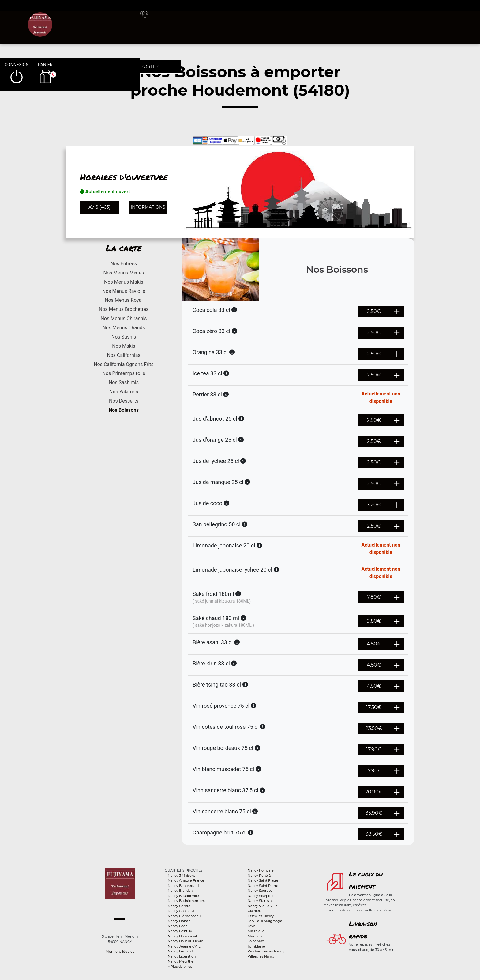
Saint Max (256, 941)
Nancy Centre (179, 906)
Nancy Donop (179, 921)
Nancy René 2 (259, 876)
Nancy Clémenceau (184, 916)
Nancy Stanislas (260, 901)
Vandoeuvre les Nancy (266, 951)
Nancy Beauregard (183, 886)
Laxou (253, 926)
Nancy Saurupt (260, 891)
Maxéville (256, 936)
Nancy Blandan (180, 891)
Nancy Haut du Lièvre (186, 941)
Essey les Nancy (261, 916)
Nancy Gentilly (180, 931)
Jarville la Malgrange (265, 921)
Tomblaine (256, 946)
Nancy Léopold (180, 951)
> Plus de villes (180, 967)
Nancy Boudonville (183, 896)
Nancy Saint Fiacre (263, 880)
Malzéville (256, 931)
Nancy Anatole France (186, 880)
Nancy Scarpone (261, 896)
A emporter (292, 21)
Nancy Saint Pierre (263, 886)
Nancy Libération (182, 956)
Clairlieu (254, 911)
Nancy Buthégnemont (186, 901)
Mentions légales (120, 952)
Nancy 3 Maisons (182, 876)
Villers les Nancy (261, 956)
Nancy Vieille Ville (263, 906)
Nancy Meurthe (181, 961)
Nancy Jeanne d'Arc (184, 946)
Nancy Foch (178, 926)
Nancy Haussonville (184, 936)
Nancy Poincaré (261, 870)
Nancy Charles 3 (181, 911)
